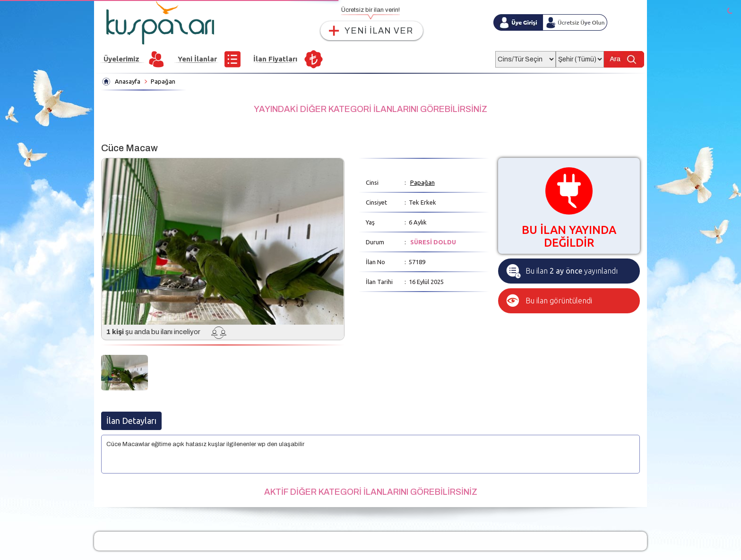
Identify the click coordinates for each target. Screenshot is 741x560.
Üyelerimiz (121, 59)
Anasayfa (128, 81)
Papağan (163, 81)
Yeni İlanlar (197, 59)
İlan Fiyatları (275, 59)
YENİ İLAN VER (379, 31)
